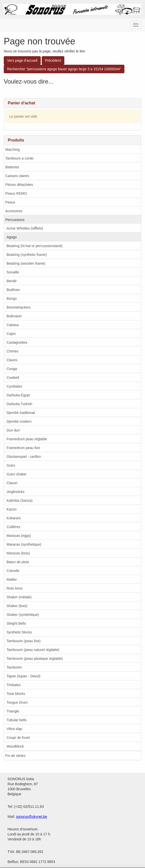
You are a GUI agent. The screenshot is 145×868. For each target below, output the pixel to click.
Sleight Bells (16, 623)
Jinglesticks (16, 492)
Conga (12, 369)
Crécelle (13, 571)
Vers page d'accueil (22, 60)
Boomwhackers (19, 307)
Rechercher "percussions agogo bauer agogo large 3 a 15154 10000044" (64, 69)
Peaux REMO (16, 193)
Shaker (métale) (19, 597)
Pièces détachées (19, 185)
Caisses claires (17, 176)
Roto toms (15, 588)
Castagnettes (17, 342)
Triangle (13, 711)
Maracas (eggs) (19, 536)
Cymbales (14, 386)
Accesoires (14, 211)
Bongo (12, 299)
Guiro (11, 465)
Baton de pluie (18, 562)
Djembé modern (19, 421)
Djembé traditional (21, 413)
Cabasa (13, 325)
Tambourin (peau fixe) (23, 641)
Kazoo (12, 509)
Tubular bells (17, 720)
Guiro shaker (17, 474)
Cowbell (13, 378)
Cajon (11, 334)
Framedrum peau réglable (27, 439)
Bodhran (13, 290)
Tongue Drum (17, 702)
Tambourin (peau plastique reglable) (35, 659)
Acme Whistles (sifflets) (25, 228)
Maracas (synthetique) (24, 544)
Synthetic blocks (19, 632)
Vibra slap (14, 729)
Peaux (10, 202)
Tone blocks (16, 694)
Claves (12, 360)
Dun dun (13, 430)
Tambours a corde (19, 158)
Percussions (15, 220)
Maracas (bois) (18, 553)
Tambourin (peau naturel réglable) (33, 650)
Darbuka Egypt (18, 395)
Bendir (12, 281)
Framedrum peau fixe (23, 448)
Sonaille (13, 272)
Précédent (53, 60)
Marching (13, 150)
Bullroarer (14, 316)
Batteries (12, 167)
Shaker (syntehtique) (23, 615)
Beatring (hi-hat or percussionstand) (35, 246)
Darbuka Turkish (19, 404)
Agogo (12, 237)
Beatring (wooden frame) (26, 263)
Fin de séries (15, 756)
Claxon (12, 483)
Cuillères (13, 527)
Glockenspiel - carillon (24, 457)
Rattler (12, 580)
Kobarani (14, 518)
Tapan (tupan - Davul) (23, 676)
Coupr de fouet (18, 738)
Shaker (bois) (17, 606)
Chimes (12, 351)
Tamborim (14, 667)
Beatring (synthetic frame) (27, 255)
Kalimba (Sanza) (20, 500)
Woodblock (15, 746)
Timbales (14, 685)
